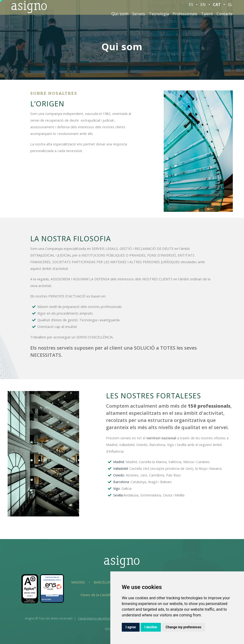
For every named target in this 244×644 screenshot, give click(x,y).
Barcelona (104, 582)
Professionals (185, 16)
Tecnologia (159, 16)
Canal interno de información (99, 618)
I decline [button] (151, 627)
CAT (217, 7)
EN (203, 7)
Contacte (225, 16)
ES (191, 7)
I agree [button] (131, 627)
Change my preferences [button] (183, 627)
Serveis (139, 16)
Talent (207, 16)
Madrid (78, 582)
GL (230, 7)
